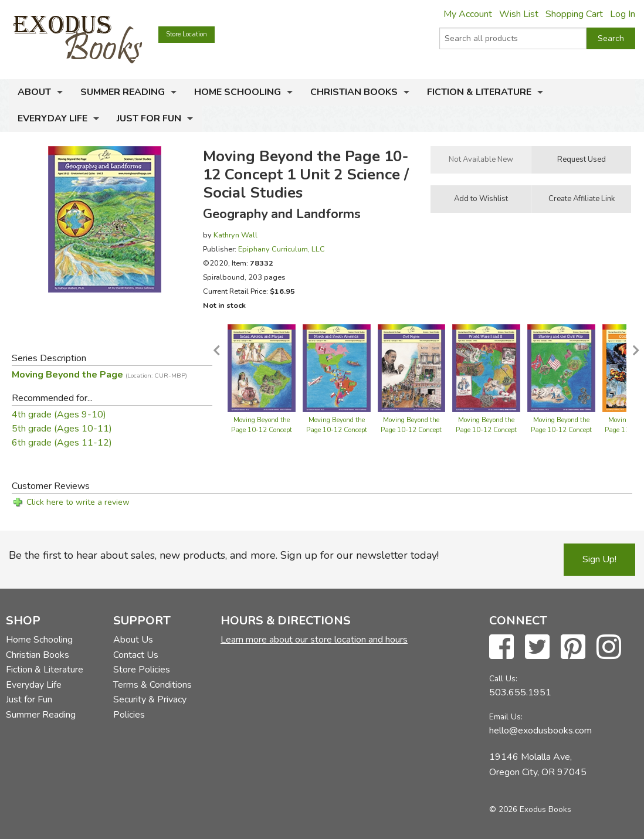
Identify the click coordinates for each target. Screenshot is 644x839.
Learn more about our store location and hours (314, 640)
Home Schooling (238, 92)
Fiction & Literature (479, 92)
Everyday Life (52, 118)
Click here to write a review (78, 502)
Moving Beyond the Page (99, 375)
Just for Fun (149, 118)
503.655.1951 (520, 692)
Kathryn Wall (235, 235)
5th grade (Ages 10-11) (62, 429)
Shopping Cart (574, 14)
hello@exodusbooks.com (540, 731)
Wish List (519, 14)
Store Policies (142, 670)
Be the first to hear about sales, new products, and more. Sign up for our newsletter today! (224, 555)
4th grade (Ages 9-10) (59, 415)
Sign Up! (599, 559)
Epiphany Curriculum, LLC (282, 249)
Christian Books (354, 92)
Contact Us (136, 655)
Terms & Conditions (152, 685)
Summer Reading (123, 92)
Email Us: (506, 717)
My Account (468, 14)
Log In (623, 14)
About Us (133, 640)
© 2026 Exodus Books (530, 809)
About (34, 92)
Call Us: (503, 679)
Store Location (187, 34)
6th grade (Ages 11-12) (62, 443)
